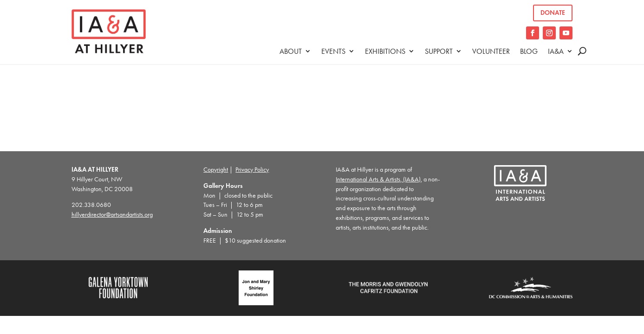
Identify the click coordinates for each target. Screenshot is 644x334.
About (291, 51)
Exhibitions (385, 51)
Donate (553, 13)
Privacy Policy (252, 170)
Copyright (216, 170)
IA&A (556, 51)
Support (439, 51)
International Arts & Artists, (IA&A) (378, 179)
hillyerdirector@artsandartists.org (112, 215)
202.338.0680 (91, 205)
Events (333, 51)
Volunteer (491, 51)
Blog (529, 51)
